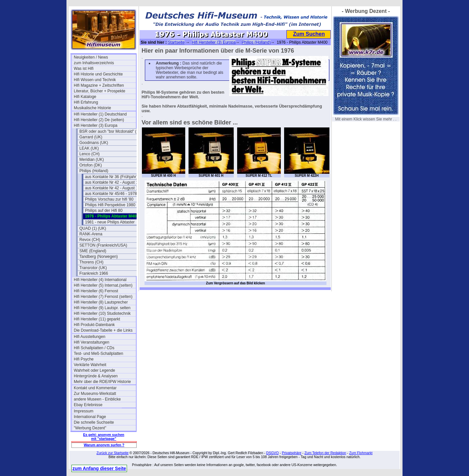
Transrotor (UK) (93, 268)
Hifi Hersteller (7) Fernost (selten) (103, 297)
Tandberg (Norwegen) (99, 257)
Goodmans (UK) (94, 143)
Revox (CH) (90, 240)
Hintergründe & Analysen (96, 376)
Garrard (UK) (91, 137)
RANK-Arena (91, 234)
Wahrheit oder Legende (94, 370)
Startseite (176, 42)
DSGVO (273, 453)
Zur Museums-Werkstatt (95, 394)
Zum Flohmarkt (361, 453)
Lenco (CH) (89, 154)
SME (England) (93, 251)
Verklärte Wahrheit (90, 365)
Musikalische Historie (92, 108)
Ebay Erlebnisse (88, 405)
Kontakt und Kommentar (95, 388)
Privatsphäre (292, 453)
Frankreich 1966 (94, 273)
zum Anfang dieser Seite (99, 468)
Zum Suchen (309, 34)
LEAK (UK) (89, 148)
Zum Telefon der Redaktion (325, 453)
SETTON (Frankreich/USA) (103, 245)
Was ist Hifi (84, 69)
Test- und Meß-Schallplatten (98, 354)
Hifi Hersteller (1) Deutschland (100, 114)
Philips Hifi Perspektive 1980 (110, 205)
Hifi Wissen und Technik (95, 80)
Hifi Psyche (84, 359)
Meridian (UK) (92, 160)
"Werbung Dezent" (90, 428)
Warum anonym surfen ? (104, 445)
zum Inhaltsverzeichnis (94, 63)
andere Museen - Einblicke (97, 399)
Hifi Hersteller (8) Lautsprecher (101, 302)
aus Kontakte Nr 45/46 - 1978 (111, 194)
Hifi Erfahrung (86, 102)
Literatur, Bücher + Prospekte (100, 91)
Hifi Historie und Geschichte (98, 74)
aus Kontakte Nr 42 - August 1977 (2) (116, 188)
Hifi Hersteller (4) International (100, 280)
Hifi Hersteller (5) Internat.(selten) (103, 285)
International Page (90, 417)
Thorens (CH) (91, 262)
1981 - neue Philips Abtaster (110, 222)
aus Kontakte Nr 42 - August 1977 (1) (116, 182)
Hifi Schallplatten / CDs (94, 348)
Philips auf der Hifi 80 (104, 211)
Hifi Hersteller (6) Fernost (96, 291)
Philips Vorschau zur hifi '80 (109, 199)
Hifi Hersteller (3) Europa (96, 125)
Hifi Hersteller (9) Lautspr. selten (102, 308)
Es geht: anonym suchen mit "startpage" (104, 437)
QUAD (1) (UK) (93, 228)
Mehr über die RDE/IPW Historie (102, 382)
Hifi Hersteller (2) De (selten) (99, 120)
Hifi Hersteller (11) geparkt (97, 319)
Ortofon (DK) (91, 165)
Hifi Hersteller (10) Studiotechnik (102, 313)
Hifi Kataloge (85, 97)
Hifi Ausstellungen (89, 337)
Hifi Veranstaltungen (91, 342)
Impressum (84, 411)
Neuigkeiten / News (91, 57)
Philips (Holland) (94, 171)
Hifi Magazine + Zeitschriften (99, 85)
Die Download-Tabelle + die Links (103, 330)
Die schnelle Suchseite (94, 422)
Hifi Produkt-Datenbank (94, 325)
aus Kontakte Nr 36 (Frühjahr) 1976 (116, 177)
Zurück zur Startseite (113, 453)
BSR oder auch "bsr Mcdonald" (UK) (110, 131)
